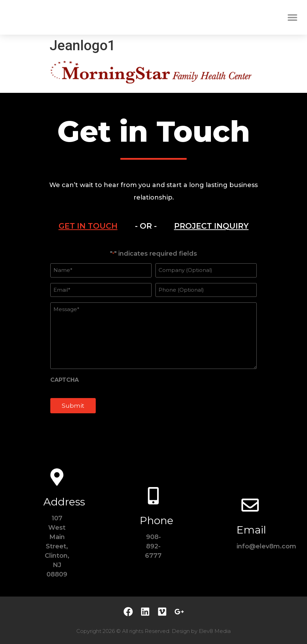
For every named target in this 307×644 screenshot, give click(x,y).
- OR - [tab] (146, 226)
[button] (292, 17)
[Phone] (153, 496)
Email (251, 530)
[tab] (88, 226)
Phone (157, 521)
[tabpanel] (153, 335)
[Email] (250, 505)
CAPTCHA (65, 380)
